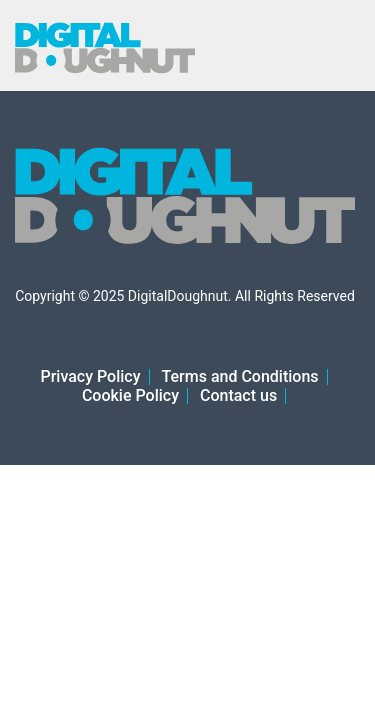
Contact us (238, 395)
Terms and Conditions (240, 376)
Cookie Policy (130, 395)
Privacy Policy (90, 376)
